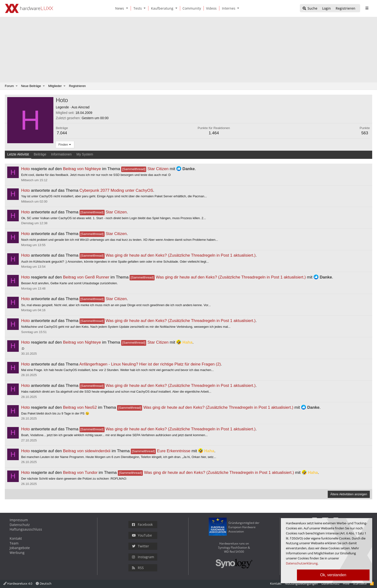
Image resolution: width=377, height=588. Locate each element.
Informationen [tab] (61, 154)
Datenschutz (20, 525)
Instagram (143, 557)
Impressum (19, 520)
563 (365, 133)
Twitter (141, 546)
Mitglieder (55, 86)
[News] (119, 8)
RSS (138, 568)
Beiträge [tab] (40, 154)
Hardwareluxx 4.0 (18, 583)
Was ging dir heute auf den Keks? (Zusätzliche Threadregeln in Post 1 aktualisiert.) (168, 255)
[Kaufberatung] (161, 8)
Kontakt (16, 538)
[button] (128, 8)
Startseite (360, 583)
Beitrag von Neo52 (80, 407)
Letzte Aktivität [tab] (18, 154)
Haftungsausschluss (26, 529)
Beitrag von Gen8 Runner (86, 277)
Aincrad (84, 107)
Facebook (142, 524)
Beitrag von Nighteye (82, 169)
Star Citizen (145, 169)
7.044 (62, 133)
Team (14, 543)
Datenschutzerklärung (302, 563)
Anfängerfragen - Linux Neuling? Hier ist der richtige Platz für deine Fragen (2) (150, 364)
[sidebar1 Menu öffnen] (367, 8)
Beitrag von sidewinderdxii (87, 451)
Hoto (25, 169)
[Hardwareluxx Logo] (29, 8)
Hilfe (346, 583)
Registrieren (77, 86)
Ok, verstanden (333, 575)
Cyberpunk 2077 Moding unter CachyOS (116, 190)
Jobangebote (20, 548)
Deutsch (44, 583)
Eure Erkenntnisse (161, 451)
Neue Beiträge (31, 86)
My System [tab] (85, 154)
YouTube (142, 535)
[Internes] (228, 8)
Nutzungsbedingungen (301, 583)
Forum (9, 86)
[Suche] (310, 9)
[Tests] (137, 8)
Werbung (17, 553)
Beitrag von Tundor (80, 473)
